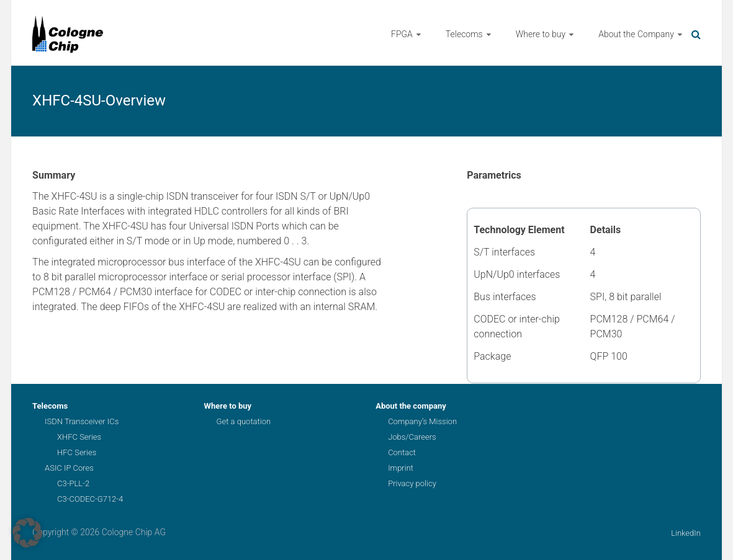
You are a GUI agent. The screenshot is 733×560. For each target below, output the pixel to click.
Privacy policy (412, 483)
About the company (411, 406)
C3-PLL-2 (73, 483)
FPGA (402, 34)
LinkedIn (686, 533)
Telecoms (464, 34)
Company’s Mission (422, 421)
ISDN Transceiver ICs (82, 421)
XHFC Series (79, 437)
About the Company (636, 34)
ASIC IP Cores (69, 468)
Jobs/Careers (412, 437)
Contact (402, 452)
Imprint (401, 468)
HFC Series (77, 452)
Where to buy (541, 34)
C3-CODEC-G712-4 (90, 499)
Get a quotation (244, 421)
